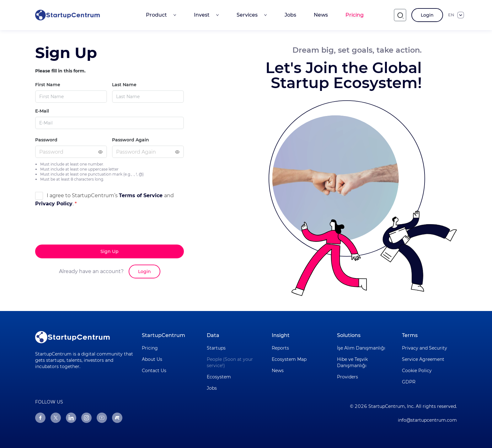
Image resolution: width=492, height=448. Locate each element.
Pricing (355, 15)
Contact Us (154, 371)
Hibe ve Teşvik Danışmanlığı (352, 362)
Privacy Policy (54, 204)
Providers (348, 377)
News (321, 15)
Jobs (290, 15)
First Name (48, 85)
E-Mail (42, 111)
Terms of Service (142, 195)
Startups (216, 348)
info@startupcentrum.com (427, 420)
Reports (280, 348)
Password (46, 140)
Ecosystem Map (289, 359)
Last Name (124, 85)
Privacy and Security (425, 348)
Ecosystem (219, 377)
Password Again (131, 140)
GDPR (409, 382)
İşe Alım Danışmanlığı (361, 348)
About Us (152, 359)
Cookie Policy (417, 371)
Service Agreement (423, 359)
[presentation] (83, 239)
